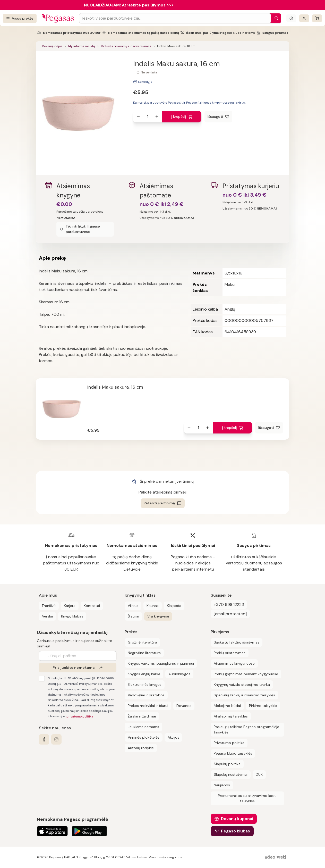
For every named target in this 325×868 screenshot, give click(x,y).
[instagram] (56, 739)
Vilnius (133, 606)
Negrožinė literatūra (144, 653)
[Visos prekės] (20, 18)
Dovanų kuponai (237, 819)
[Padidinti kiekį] (157, 117)
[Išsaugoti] (218, 117)
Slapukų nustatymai (231, 774)
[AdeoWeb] (276, 857)
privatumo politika (80, 716)
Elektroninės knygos (145, 685)
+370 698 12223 (229, 604)
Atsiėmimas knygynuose (234, 663)
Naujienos (222, 785)
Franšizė (49, 606)
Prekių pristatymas (230, 653)
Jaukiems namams (143, 727)
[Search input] (175, 18)
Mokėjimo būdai (227, 706)
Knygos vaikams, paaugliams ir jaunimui (161, 663)
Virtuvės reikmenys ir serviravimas (126, 46)
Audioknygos (179, 674)
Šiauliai (133, 616)
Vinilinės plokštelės (144, 737)
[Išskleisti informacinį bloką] (291, 18)
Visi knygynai (158, 616)
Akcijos (173, 737)
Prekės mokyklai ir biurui (148, 706)
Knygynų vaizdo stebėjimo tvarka (242, 685)
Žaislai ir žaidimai (142, 716)
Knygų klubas (72, 616)
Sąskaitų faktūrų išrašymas (237, 642)
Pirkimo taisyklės (263, 706)
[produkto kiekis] (148, 117)
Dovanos (184, 706)
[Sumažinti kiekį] (138, 117)
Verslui (47, 616)
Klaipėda (174, 606)
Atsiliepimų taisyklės (231, 716)
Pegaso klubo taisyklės (233, 753)
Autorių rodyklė (141, 748)
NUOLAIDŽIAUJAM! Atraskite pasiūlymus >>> (129, 5)
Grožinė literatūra (142, 642)
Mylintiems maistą (82, 46)
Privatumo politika (229, 743)
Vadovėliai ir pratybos (146, 695)
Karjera (70, 606)
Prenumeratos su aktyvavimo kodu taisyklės (247, 798)
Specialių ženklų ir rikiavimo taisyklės (244, 695)
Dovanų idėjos (52, 46)
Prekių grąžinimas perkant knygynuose (246, 674)
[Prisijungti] (304, 18)
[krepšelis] (317, 18)
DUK (259, 774)
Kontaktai (92, 606)
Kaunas (153, 606)
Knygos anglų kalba (144, 674)
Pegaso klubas (236, 831)
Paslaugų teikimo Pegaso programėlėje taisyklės (246, 729)
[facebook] (44, 739)
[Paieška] (275, 18)
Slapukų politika (227, 764)
